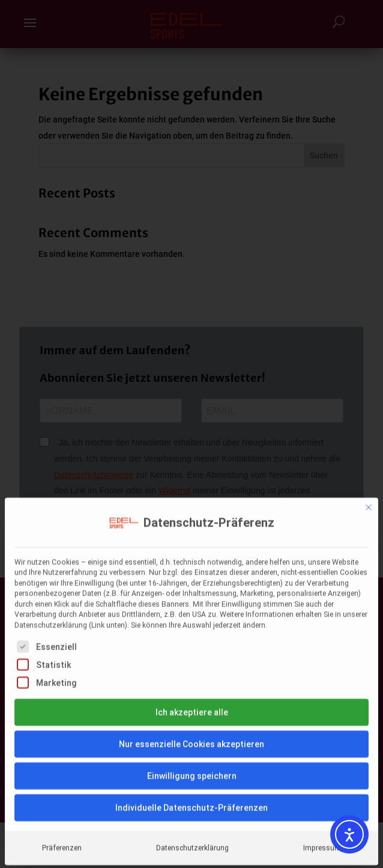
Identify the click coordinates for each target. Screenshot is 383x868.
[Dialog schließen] (369, 402)
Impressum (322, 742)
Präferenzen (62, 742)
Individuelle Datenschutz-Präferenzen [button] (191, 702)
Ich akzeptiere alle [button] (192, 606)
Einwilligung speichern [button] (192, 670)
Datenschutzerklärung (192, 742)
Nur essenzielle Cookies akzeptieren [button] (191, 638)
